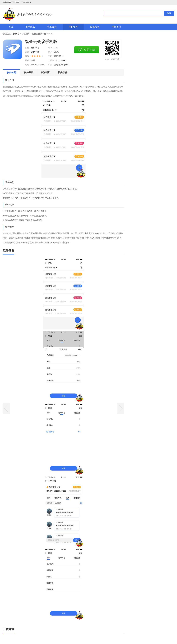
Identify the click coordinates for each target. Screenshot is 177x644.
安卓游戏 (30, 27)
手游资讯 (116, 27)
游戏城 (16, 34)
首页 (11, 27)
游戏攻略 (95, 27)
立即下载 (87, 50)
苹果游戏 (52, 27)
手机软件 (73, 27)
